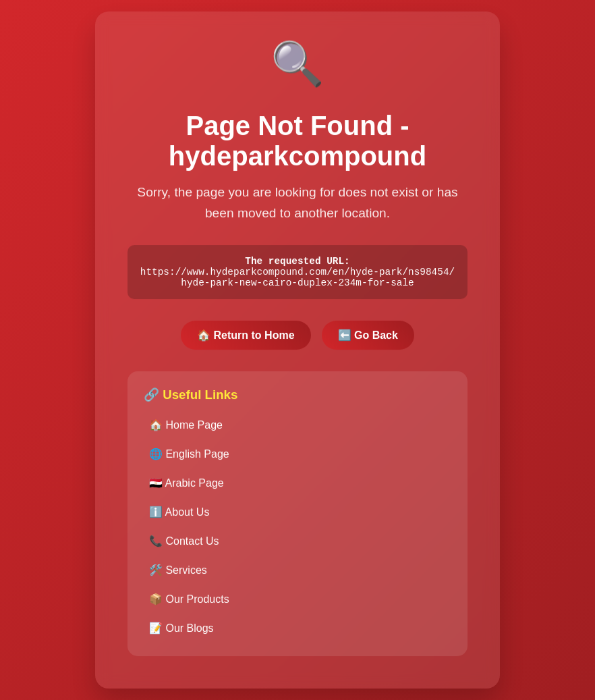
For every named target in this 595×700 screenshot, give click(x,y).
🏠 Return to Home (246, 341)
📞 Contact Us (184, 546)
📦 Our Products (189, 604)
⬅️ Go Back (368, 341)
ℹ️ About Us (179, 517)
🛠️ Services (178, 575)
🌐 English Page (189, 459)
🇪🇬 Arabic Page (187, 488)
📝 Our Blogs (181, 634)
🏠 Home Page (186, 430)
